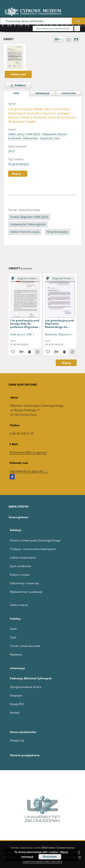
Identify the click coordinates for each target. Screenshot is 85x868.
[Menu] (80, 4)
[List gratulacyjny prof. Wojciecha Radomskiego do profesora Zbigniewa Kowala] (60, 297)
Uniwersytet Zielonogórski (28, 224)
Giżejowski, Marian (55, 134)
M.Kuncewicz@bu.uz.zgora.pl (28, 452)
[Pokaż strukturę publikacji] (25, 278)
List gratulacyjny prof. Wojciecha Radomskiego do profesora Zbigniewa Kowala (60, 324)
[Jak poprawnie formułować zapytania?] (77, 28)
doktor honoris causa (25, 232)
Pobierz (17, 85)
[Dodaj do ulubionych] (68, 39)
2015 (11, 151)
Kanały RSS (17, 704)
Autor (14, 629)
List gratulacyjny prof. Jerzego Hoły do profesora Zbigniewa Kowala (25, 324)
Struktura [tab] (69, 93)
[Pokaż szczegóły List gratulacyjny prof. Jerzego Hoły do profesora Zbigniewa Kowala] (37, 352)
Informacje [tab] (42, 93)
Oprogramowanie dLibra (26, 687)
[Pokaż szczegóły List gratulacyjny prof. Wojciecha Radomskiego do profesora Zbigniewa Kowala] (72, 352)
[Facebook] (12, 477)
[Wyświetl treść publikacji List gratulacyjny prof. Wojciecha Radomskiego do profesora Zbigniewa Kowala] (64, 352)
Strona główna (18, 517)
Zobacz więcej (19, 605)
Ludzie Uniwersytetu (23, 558)
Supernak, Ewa (50, 138)
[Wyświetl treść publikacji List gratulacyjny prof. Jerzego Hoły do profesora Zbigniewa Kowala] (29, 352)
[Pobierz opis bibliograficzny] (21, 352)
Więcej (66, 363)
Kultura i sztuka (20, 575)
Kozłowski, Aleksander (23, 138)
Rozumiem (50, 857)
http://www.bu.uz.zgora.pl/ (29, 471)
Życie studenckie (21, 566)
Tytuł (13, 637)
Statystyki (16, 695)
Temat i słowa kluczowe (25, 646)
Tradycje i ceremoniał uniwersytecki (33, 549)
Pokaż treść (18, 74)
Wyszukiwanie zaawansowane (53, 28)
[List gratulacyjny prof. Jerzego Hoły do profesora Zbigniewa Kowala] (25, 297)
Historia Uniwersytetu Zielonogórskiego (35, 540)
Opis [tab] (16, 93)
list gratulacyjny (19, 164)
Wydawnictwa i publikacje (26, 592)
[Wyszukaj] (78, 21)
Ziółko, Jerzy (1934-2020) (24, 134)
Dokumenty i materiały (25, 583)
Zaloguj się (17, 740)
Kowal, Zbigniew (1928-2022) (29, 217)
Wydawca (16, 654)
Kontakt (15, 713)
